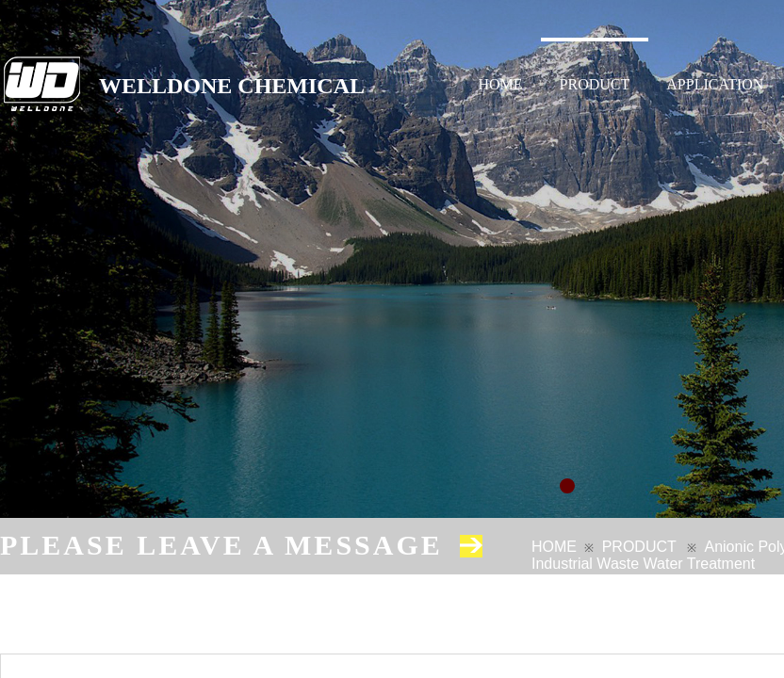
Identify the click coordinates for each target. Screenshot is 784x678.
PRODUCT (595, 84)
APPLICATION (715, 84)
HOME (501, 84)
